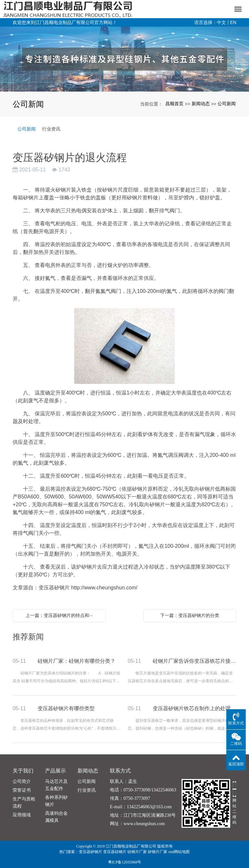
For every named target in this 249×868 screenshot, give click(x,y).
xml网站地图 (179, 852)
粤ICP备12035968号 (125, 862)
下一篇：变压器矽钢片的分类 (190, 615)
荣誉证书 (22, 790)
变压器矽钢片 (90, 852)
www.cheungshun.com (144, 824)
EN (233, 22)
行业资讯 (51, 129)
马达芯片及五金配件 (56, 785)
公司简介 (22, 781)
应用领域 (22, 815)
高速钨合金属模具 (56, 817)
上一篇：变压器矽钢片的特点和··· (59, 615)
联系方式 (120, 771)
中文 (221, 22)
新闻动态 (201, 104)
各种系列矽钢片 (56, 801)
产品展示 (55, 771)
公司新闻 (227, 104)
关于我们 (23, 771)
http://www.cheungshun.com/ (104, 588)
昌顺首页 (174, 104)
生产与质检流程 (24, 803)
